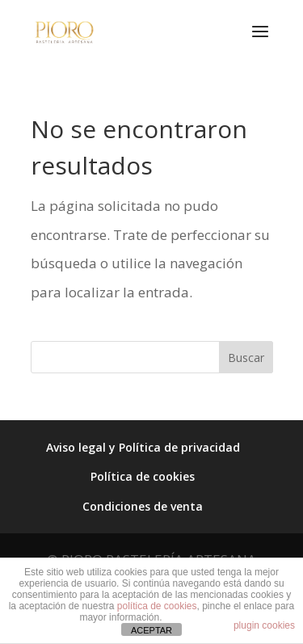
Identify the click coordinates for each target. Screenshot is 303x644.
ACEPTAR (151, 630)
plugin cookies (264, 625)
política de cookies (157, 606)
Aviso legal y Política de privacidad (143, 447)
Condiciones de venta (143, 506)
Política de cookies (143, 476)
